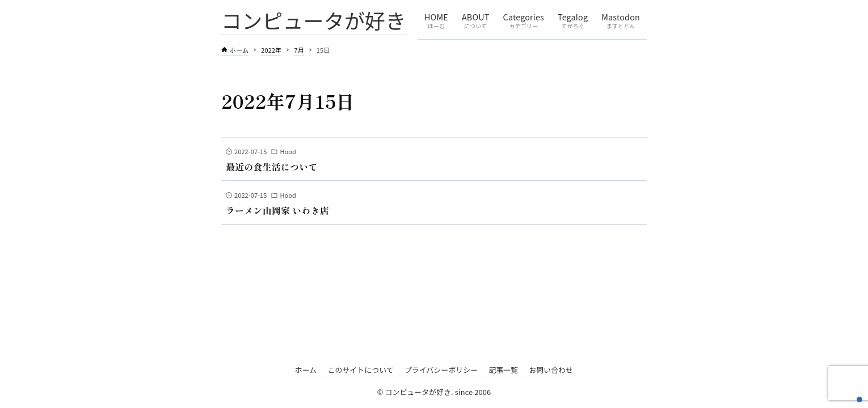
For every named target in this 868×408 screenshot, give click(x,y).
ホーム (306, 370)
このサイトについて (360, 370)
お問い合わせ (551, 370)
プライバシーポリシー (441, 370)
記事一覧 (503, 370)
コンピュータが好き (313, 20)
